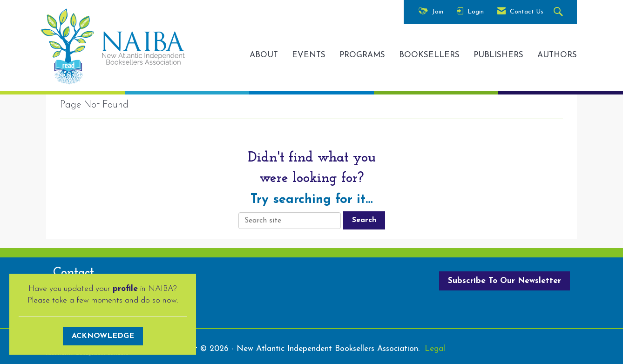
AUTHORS (557, 55)
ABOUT (264, 55)
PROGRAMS (362, 55)
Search (364, 220)
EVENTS (309, 55)
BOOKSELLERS (429, 55)
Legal (435, 349)
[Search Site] (559, 12)
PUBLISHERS (498, 55)
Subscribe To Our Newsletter (504, 281)
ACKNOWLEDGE (103, 336)
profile (125, 289)
